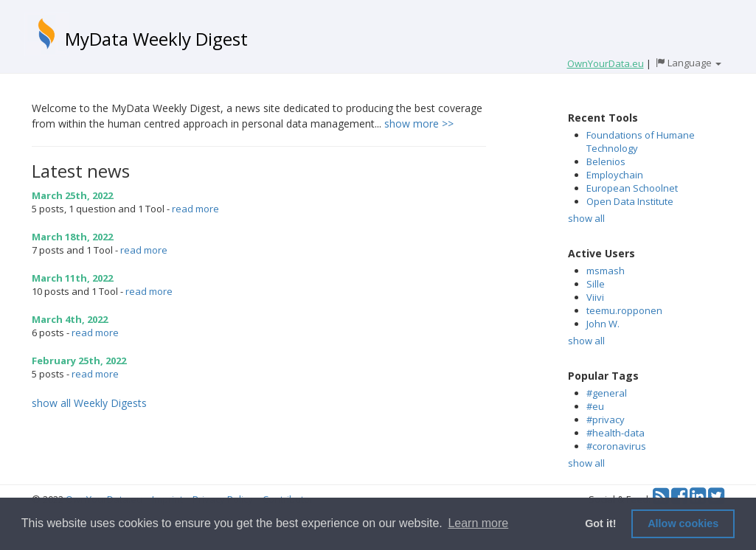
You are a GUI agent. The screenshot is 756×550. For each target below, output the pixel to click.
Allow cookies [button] (683, 523)
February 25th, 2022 (79, 361)
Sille (596, 284)
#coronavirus (616, 446)
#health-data (615, 433)
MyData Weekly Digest (156, 39)
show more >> (419, 123)
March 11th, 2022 (72, 278)
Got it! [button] (600, 523)
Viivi (595, 297)
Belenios (606, 161)
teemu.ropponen (624, 310)
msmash (606, 271)
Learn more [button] (478, 523)
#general (607, 393)
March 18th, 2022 (72, 237)
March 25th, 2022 (72, 195)
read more (195, 209)
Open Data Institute (630, 201)
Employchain (615, 175)
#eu (595, 406)
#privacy (606, 420)
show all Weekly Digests (89, 403)
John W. (603, 324)
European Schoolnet (632, 188)
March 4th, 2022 (70, 319)
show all (586, 218)
